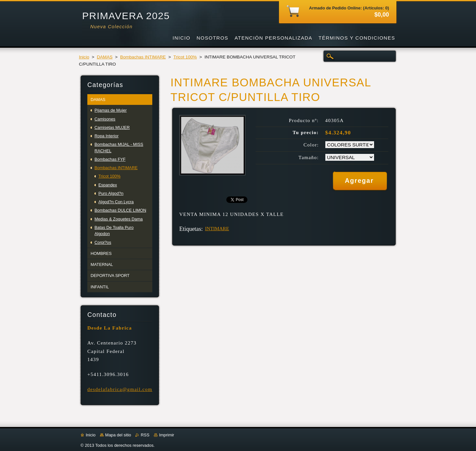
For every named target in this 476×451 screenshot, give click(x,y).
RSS (145, 435)
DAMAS (105, 57)
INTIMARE (217, 229)
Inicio (84, 57)
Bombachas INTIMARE (143, 57)
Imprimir (167, 435)
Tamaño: (309, 157)
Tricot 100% (185, 57)
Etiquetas (190, 229)
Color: (311, 145)
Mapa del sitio (118, 435)
